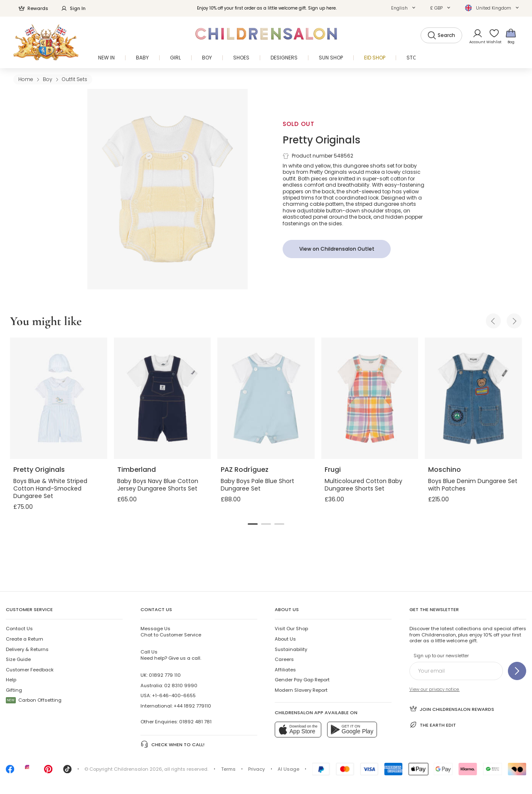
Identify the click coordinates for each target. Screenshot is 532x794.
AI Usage (288, 769)
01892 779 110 (165, 675)
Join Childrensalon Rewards (452, 709)
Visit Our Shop (291, 629)
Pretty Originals (321, 140)
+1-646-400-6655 (174, 695)
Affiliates (285, 670)
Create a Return (25, 639)
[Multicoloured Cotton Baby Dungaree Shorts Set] (370, 398)
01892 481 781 (195, 722)
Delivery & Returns (27, 649)
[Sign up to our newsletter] (517, 671)
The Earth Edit (433, 725)
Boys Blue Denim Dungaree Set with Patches (473, 485)
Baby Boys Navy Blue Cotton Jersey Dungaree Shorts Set (158, 485)
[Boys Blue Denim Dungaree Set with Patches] (473, 398)
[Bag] (511, 36)
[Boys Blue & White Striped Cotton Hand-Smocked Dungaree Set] (59, 398)
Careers (284, 659)
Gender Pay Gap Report (302, 680)
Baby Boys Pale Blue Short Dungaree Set (257, 485)
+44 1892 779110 (192, 706)
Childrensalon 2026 (138, 769)
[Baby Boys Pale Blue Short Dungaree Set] (266, 398)
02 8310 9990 (181, 686)
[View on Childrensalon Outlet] (337, 249)
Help (11, 680)
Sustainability (291, 649)
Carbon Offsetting (34, 700)
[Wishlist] (492, 36)
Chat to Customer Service (171, 631)
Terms (228, 769)
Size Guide (18, 659)
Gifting (14, 690)
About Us (285, 639)
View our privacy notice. (435, 689)
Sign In (73, 8)
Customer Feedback (30, 670)
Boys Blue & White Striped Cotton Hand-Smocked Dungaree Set (50, 488)
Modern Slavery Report (301, 690)
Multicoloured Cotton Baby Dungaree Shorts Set (363, 485)
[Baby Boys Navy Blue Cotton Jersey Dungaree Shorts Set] (163, 398)
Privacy (256, 769)
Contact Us (19, 629)
